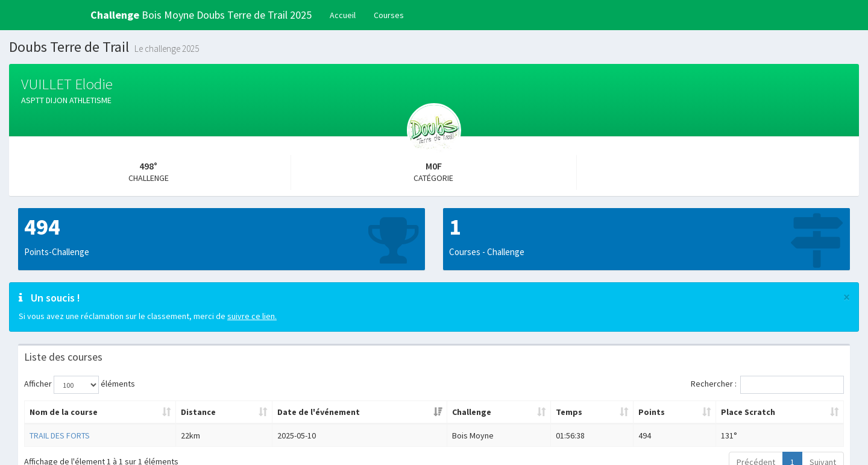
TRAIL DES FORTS (60, 435)
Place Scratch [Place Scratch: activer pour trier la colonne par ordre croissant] (748, 412)
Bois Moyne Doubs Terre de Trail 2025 (201, 15)
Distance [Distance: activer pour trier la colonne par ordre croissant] (198, 412)
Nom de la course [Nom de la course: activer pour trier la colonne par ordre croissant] (64, 412)
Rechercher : (767, 385)
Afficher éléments (80, 385)
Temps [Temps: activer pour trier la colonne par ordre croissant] (569, 412)
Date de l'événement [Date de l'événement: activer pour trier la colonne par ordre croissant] (319, 412)
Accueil (343, 15)
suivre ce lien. (252, 316)
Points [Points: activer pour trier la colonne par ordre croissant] (652, 412)
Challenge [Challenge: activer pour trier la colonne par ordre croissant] (472, 412)
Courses (389, 15)
